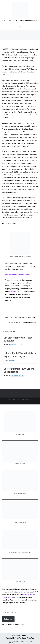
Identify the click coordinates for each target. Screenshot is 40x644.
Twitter (15, 638)
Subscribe (8, 619)
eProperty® (29, 642)
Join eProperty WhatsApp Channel (17, 275)
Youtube (9, 638)
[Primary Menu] (20, 26)
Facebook (22, 638)
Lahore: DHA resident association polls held (19, 317)
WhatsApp (30, 638)
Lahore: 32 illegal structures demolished (22, 322)
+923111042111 (17, 292)
